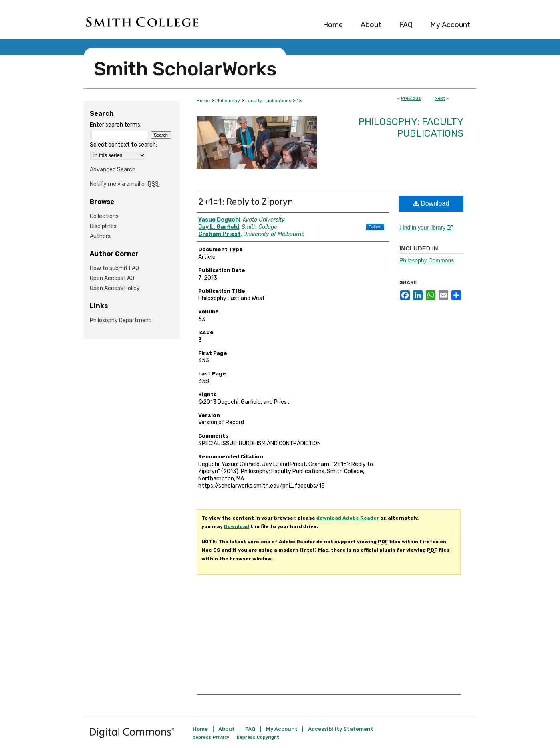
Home (203, 101)
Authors (100, 236)
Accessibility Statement (341, 729)
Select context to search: (123, 145)
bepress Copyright (258, 737)
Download (431, 203)
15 (299, 101)
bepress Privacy (211, 737)
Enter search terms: (116, 125)
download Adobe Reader (348, 518)
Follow (375, 227)
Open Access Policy (115, 288)
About (227, 729)
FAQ (250, 729)
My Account (282, 729)
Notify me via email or (124, 184)
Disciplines (103, 226)
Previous (411, 98)
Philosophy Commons (427, 260)
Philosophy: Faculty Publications (411, 128)
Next (440, 98)
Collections (104, 216)
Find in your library (426, 228)
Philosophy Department (121, 320)
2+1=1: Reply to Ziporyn (246, 202)
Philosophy (228, 101)
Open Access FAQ (112, 278)
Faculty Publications (268, 101)
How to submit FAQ (114, 268)
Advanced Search (113, 170)
